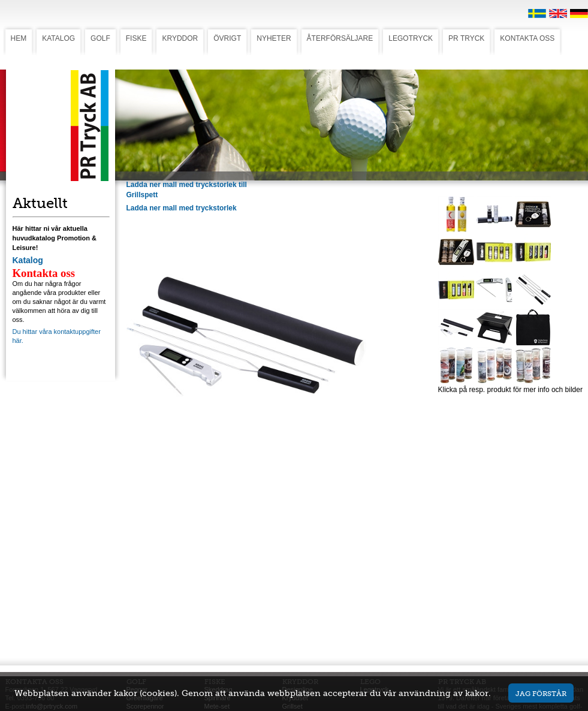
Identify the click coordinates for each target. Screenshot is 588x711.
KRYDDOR (180, 38)
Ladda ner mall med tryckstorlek (182, 208)
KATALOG (58, 38)
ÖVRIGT (227, 38)
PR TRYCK (466, 38)
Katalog (28, 260)
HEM (19, 38)
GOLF (100, 38)
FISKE (136, 38)
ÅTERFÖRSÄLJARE (340, 38)
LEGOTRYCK (411, 38)
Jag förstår (541, 693)
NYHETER (274, 38)
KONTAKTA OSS (527, 38)
